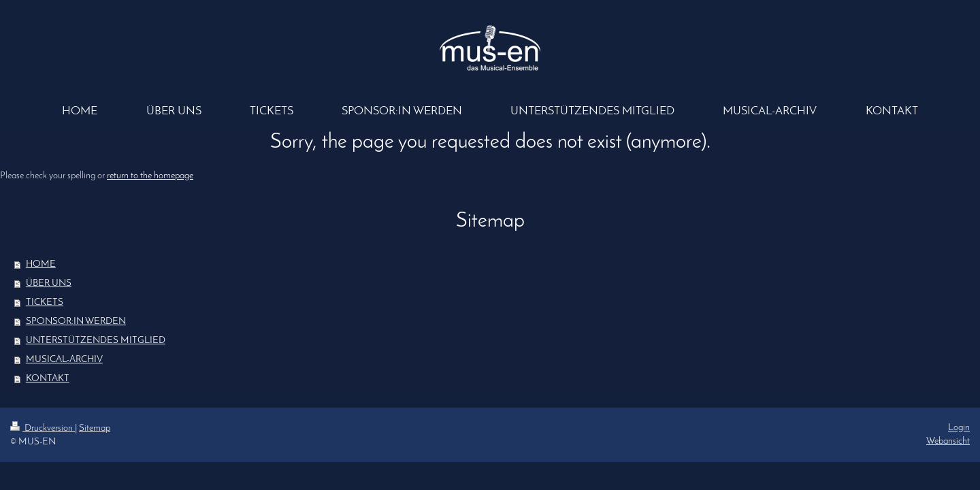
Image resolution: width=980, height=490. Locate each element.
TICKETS (45, 303)
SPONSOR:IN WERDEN (76, 322)
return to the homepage (150, 176)
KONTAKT (48, 379)
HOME (41, 264)
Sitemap (95, 428)
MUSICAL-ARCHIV (64, 360)
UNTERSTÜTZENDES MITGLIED (96, 341)
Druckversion (43, 428)
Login (959, 428)
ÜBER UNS (49, 283)
